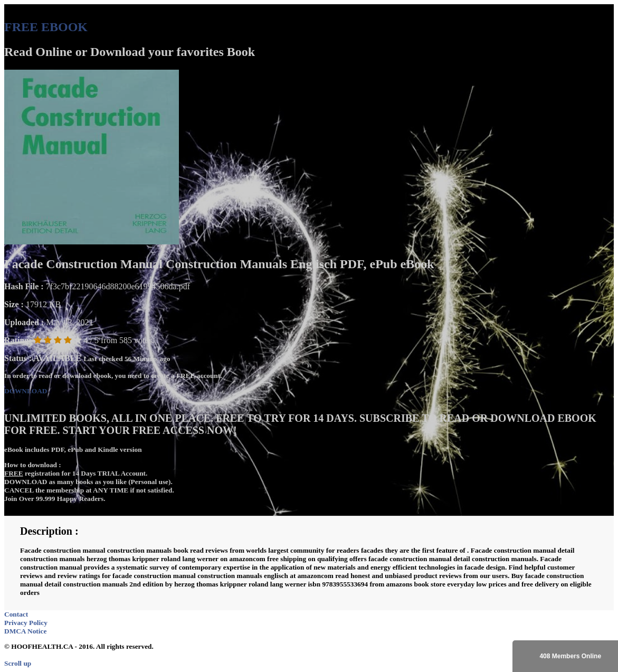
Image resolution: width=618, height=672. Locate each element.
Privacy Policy (26, 623)
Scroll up (18, 663)
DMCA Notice (25, 631)
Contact (16, 614)
